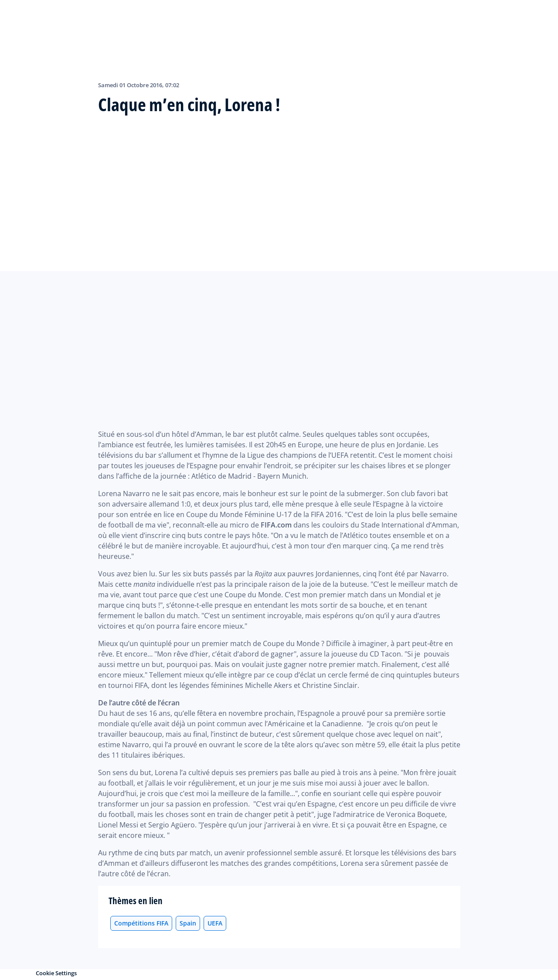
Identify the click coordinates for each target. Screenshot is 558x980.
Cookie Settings (56, 973)
